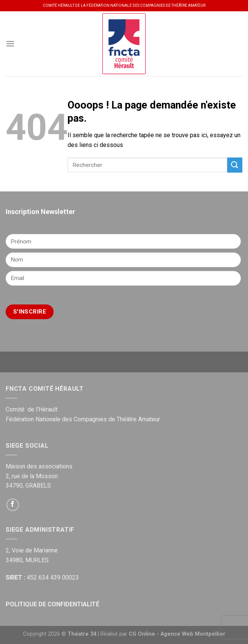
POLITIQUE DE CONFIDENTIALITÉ (52, 604)
